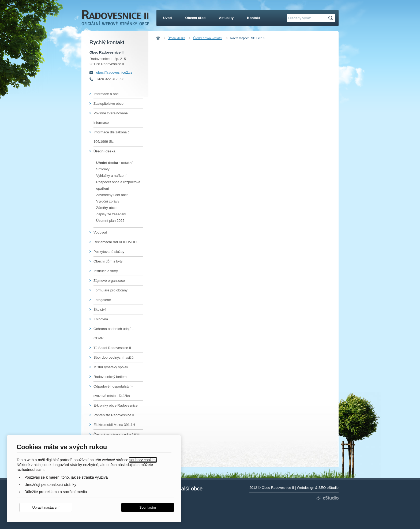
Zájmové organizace (109, 281)
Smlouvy (103, 169)
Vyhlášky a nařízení (111, 176)
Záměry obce (106, 208)
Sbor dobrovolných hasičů (114, 357)
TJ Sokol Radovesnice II (112, 348)
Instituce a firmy (106, 271)
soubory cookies (143, 460)
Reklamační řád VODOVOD (115, 242)
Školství (100, 309)
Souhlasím (147, 507)
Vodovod (100, 232)
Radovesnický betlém (110, 377)
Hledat (331, 18)
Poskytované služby (109, 252)
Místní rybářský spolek (111, 367)
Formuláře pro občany (110, 290)
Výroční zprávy (108, 201)
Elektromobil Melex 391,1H (114, 425)
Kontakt (253, 18)
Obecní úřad (196, 18)
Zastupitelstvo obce (108, 104)
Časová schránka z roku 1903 (117, 434)
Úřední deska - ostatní (208, 38)
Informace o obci (106, 94)
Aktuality (226, 18)
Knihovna (101, 319)
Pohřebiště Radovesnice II (114, 415)
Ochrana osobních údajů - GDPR (114, 333)
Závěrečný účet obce (112, 195)
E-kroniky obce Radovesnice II (117, 405)
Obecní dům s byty (108, 261)
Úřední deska (176, 38)
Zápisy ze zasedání (111, 214)
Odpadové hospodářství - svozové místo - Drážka (113, 391)
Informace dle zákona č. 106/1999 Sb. (112, 137)
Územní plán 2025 (110, 221)
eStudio (333, 488)
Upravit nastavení (46, 507)
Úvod (164, 38)
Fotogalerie (102, 300)
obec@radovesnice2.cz (114, 72)
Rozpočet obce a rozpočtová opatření (118, 185)
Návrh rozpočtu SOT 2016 (247, 38)
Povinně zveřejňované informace (111, 118)
